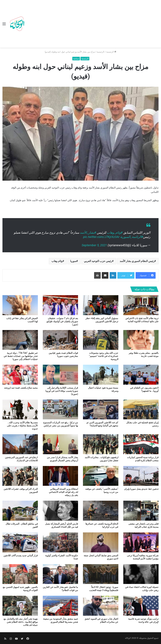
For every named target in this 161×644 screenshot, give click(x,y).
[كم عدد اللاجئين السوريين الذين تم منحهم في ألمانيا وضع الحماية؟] (101, 410)
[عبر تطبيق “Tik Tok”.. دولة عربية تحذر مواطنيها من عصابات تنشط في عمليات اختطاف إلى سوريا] (20, 340)
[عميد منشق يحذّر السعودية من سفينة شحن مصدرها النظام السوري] (60, 606)
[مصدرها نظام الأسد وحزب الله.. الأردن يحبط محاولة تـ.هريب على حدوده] (20, 410)
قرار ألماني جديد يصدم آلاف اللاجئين (21, 555)
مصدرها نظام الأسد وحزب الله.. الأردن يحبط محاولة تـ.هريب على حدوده (22, 426)
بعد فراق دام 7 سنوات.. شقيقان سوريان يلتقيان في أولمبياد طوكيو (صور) (62, 321)
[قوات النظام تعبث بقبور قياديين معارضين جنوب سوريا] (60, 340)
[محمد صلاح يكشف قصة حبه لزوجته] (20, 375)
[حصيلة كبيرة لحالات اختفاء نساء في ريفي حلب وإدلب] (141, 574)
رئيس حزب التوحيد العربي (98, 261)
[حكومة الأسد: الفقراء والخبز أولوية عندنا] (60, 542)
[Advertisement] (92, 25)
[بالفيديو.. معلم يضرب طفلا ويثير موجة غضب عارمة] (141, 340)
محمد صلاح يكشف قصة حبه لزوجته (21, 388)
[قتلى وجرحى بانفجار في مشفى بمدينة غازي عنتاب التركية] (141, 511)
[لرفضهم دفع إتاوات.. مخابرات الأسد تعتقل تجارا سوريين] (101, 444)
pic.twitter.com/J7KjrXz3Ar (101, 237)
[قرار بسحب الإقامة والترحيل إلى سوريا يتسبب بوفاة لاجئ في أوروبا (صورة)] (60, 375)
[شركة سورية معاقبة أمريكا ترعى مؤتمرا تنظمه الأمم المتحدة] (141, 542)
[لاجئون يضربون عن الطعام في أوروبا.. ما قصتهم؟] (141, 375)
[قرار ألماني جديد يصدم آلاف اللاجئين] (20, 542)
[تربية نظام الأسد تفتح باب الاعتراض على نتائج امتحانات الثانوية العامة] (141, 305)
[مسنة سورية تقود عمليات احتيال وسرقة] (101, 375)
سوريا (73, 261)
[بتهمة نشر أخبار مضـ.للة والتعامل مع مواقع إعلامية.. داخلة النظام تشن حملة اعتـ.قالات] (20, 606)
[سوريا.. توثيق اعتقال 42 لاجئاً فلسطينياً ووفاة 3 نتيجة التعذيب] (101, 574)
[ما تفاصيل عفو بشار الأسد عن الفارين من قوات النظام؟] (60, 574)
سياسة (76, 59)
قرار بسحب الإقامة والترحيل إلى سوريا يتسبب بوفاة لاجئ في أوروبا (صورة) (62, 391)
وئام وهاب (57, 261)
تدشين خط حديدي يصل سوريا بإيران (141, 489)
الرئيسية (111, 52)
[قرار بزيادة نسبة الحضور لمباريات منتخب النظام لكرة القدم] (141, 444)
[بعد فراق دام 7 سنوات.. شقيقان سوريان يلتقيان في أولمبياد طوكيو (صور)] (60, 305)
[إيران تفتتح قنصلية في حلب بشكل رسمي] (141, 410)
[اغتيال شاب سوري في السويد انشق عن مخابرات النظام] (101, 606)
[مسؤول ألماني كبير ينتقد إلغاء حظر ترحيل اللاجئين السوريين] (101, 305)
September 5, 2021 (94, 245)
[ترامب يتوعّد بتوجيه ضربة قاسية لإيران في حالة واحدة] (141, 606)
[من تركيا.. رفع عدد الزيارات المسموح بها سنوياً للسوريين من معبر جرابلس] (60, 410)
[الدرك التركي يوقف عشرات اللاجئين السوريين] (20, 476)
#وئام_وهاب (115, 233)
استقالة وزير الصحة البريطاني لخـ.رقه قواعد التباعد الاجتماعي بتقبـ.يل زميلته (63, 492)
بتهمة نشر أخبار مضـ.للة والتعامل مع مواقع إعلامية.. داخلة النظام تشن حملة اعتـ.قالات (21, 622)
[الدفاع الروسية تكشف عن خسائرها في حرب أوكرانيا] (101, 511)
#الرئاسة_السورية (132, 237)
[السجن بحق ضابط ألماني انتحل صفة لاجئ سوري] (101, 542)
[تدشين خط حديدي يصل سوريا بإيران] (141, 476)
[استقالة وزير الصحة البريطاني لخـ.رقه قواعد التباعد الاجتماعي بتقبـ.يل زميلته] (60, 476)
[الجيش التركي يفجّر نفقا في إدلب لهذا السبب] (20, 305)
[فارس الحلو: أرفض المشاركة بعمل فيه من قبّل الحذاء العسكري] (60, 511)
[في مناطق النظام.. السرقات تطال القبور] (20, 511)
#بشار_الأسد (88, 233)
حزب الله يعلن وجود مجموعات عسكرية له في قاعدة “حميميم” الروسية (104, 356)
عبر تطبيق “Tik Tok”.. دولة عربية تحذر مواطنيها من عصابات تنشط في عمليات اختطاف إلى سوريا (21, 356)
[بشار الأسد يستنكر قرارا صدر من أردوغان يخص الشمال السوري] (60, 444)
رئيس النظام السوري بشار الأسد (137, 261)
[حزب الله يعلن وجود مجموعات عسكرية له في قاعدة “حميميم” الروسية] (101, 340)
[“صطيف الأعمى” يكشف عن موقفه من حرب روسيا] (101, 476)
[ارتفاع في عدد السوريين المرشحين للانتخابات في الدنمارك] (20, 444)
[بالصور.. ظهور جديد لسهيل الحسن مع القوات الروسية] (20, 574)
